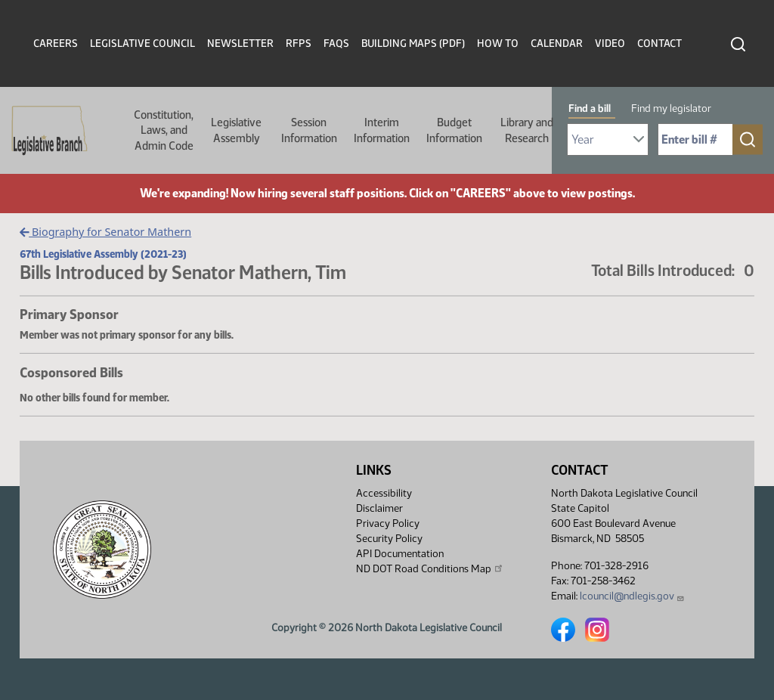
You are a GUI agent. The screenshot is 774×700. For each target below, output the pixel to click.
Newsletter (240, 43)
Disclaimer (379, 508)
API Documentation (400, 554)
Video (610, 43)
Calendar (557, 43)
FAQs (336, 43)
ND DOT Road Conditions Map (430, 568)
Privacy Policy (388, 523)
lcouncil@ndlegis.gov (632, 596)
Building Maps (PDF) (413, 43)
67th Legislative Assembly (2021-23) (103, 254)
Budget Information (454, 130)
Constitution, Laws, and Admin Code (164, 130)
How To (498, 43)
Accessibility (384, 493)
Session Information (309, 130)
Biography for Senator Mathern (106, 232)
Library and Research (527, 130)
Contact (659, 43)
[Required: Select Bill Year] (608, 139)
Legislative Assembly (236, 130)
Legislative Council (142, 43)
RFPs (299, 43)
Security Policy (389, 539)
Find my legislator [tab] (671, 108)
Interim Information (382, 130)
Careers (56, 43)
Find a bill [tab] (590, 108)
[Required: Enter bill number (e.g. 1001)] (695, 139)
